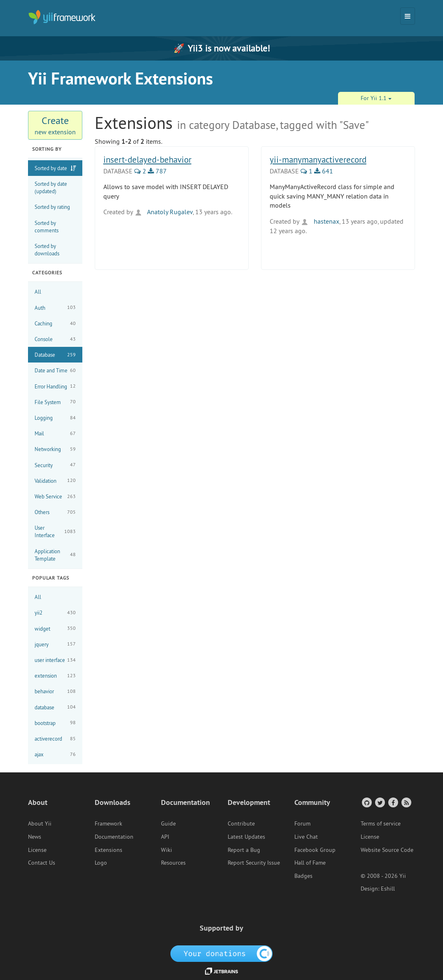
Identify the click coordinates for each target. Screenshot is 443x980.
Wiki (167, 850)
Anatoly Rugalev (163, 212)
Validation (55, 481)
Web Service (55, 497)
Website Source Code (387, 850)
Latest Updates (246, 837)
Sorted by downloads (47, 250)
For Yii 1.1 (376, 98)
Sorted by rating (52, 207)
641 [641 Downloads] (324, 171)
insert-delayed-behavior (147, 160)
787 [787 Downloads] (157, 171)
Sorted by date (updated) (51, 187)
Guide (168, 823)
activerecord (55, 739)
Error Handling (55, 386)
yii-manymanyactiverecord (318, 160)
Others (55, 512)
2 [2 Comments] (140, 171)
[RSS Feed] (406, 802)
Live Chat (306, 837)
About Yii (40, 823)
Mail (55, 434)
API (165, 837)
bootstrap (55, 723)
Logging (55, 418)
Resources (173, 863)
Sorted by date (51, 168)
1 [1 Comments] (307, 171)
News (35, 837)
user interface (55, 660)
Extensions (108, 850)
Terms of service (381, 823)
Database (55, 355)
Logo (101, 863)
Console (55, 339)
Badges (303, 876)
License (37, 850)
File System (55, 402)
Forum (302, 823)
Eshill (388, 889)
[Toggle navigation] (408, 16)
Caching (55, 324)
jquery (55, 644)
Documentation (114, 837)
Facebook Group (315, 850)
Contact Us (42, 863)
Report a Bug (244, 850)
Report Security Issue (254, 863)
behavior (55, 691)
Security (55, 465)
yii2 (55, 613)
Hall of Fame (310, 863)
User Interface (55, 531)
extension (55, 676)
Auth (55, 308)
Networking (55, 449)
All (38, 292)
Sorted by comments (47, 227)
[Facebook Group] (393, 802)
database (55, 707)
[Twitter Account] (379, 802)
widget (55, 628)
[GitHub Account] (366, 802)
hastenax (320, 221)
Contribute (241, 823)
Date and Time (55, 371)
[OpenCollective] (222, 953)
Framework (108, 823)
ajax (55, 754)
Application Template (55, 555)
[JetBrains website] (221, 971)
